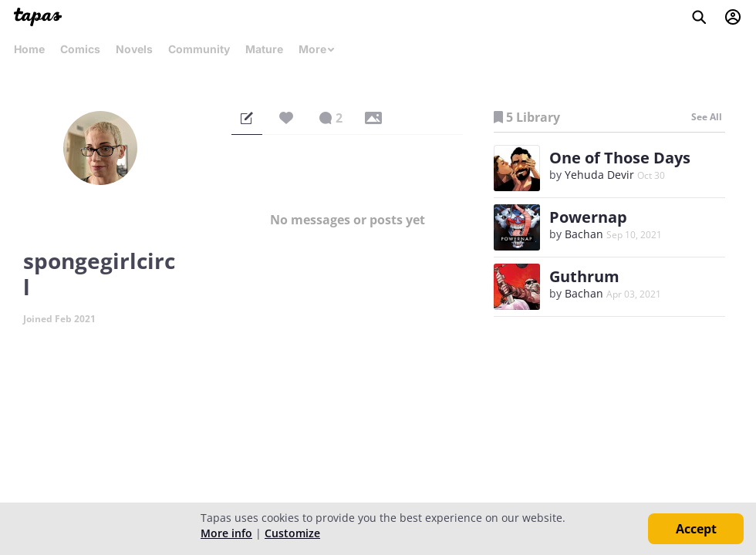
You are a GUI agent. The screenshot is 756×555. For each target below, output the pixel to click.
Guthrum (584, 276)
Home (29, 49)
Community (199, 49)
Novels (134, 49)
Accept (696, 529)
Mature (264, 49)
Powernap (588, 217)
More (317, 49)
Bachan (584, 234)
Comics (80, 49)
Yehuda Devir (599, 175)
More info (226, 533)
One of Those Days (620, 158)
